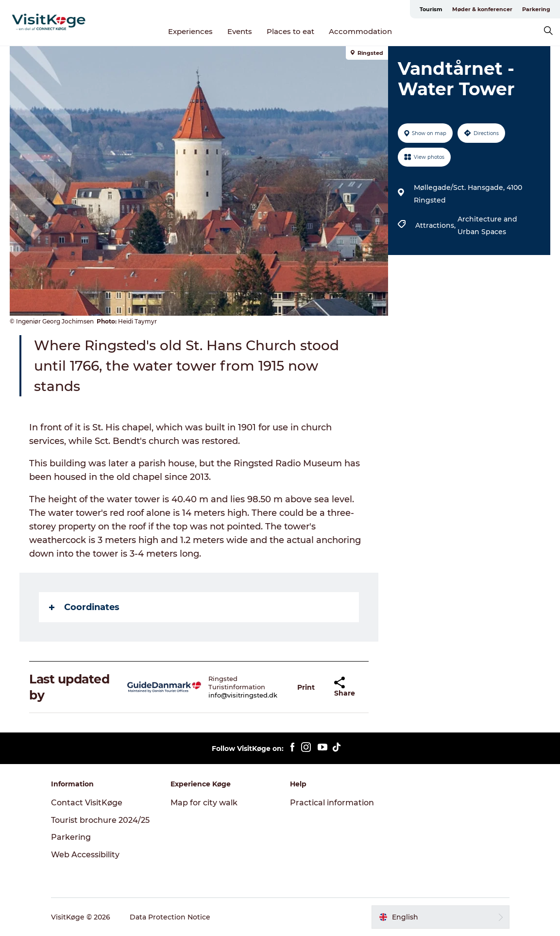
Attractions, (436, 225)
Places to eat (290, 31)
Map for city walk (204, 803)
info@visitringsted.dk (243, 695)
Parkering (536, 9)
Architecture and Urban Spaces (487, 225)
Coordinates (84, 607)
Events (240, 31)
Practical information (332, 803)
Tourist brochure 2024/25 (100, 820)
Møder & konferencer (482, 9)
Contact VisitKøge (87, 803)
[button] (306, 687)
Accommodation (360, 31)
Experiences (190, 31)
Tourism (431, 9)
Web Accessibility (85, 855)
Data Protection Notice (170, 917)
